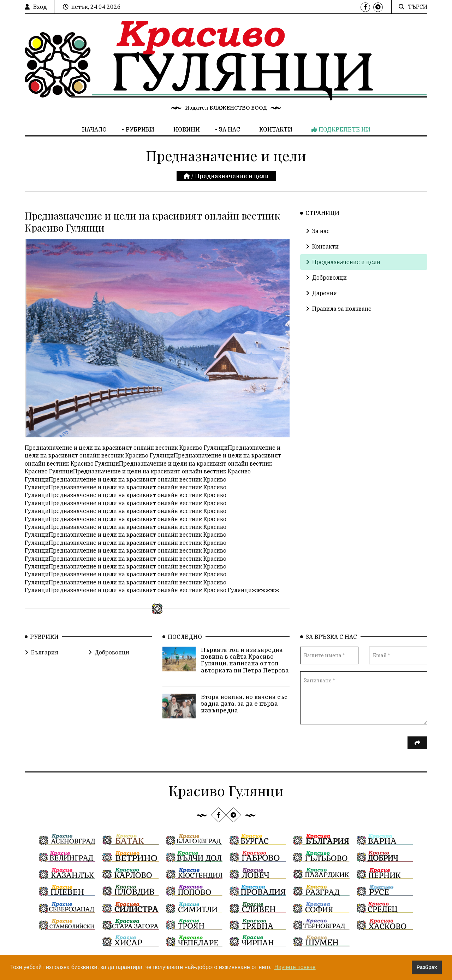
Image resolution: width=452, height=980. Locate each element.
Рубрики (140, 129)
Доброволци (326, 278)
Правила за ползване (339, 309)
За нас (230, 129)
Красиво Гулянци (226, 790)
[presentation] (354, 757)
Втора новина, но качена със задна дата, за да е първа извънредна (244, 713)
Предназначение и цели (343, 262)
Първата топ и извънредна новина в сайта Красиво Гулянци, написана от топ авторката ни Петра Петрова (245, 670)
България (41, 662)
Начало (94, 129)
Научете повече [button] (295, 967)
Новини (187, 129)
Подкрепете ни (341, 129)
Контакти (276, 129)
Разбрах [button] (427, 967)
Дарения (321, 293)
